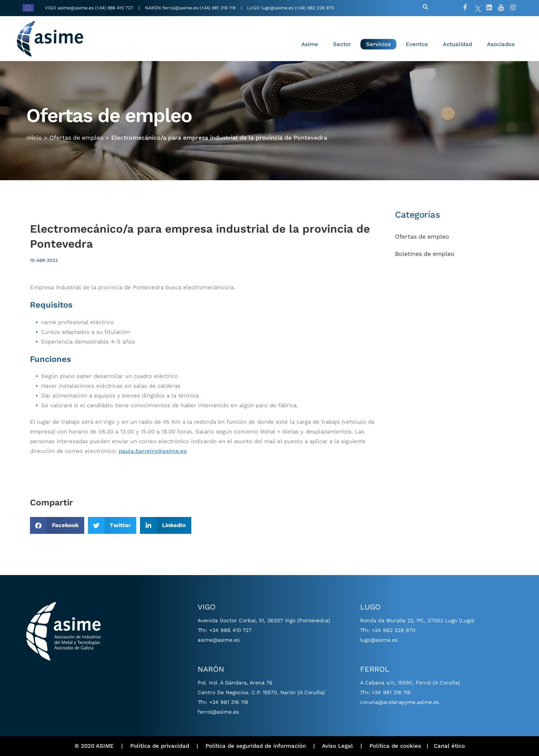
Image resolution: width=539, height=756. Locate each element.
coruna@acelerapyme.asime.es (400, 702)
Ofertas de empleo (77, 137)
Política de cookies (395, 746)
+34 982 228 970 (394, 630)
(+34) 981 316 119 (217, 8)
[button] (57, 525)
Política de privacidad (160, 746)
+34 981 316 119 (229, 702)
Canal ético (449, 746)
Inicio (34, 137)
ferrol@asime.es (180, 8)
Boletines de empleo (433, 254)
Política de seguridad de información (256, 746)
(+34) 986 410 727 (115, 8)
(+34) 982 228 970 (314, 8)
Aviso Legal (337, 746)
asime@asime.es (76, 8)
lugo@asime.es (277, 8)
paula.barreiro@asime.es (153, 451)
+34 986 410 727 (230, 630)
